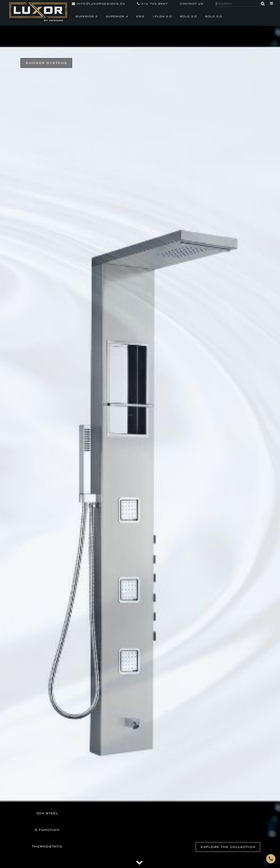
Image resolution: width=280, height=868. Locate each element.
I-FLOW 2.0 (162, 16)
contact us (191, 4)
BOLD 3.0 (213, 16)
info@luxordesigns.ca (98, 4)
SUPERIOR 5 (86, 16)
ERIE (140, 16)
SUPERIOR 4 (117, 16)
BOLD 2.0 (188, 16)
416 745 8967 (152, 4)
